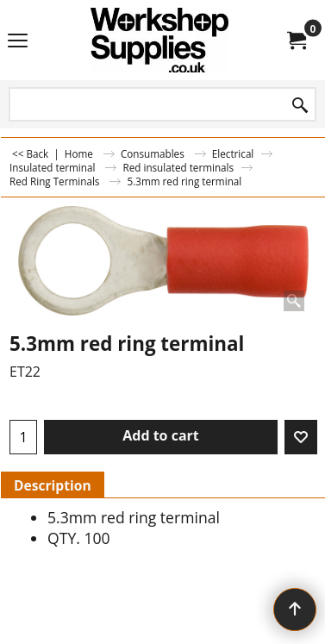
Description (53, 485)
